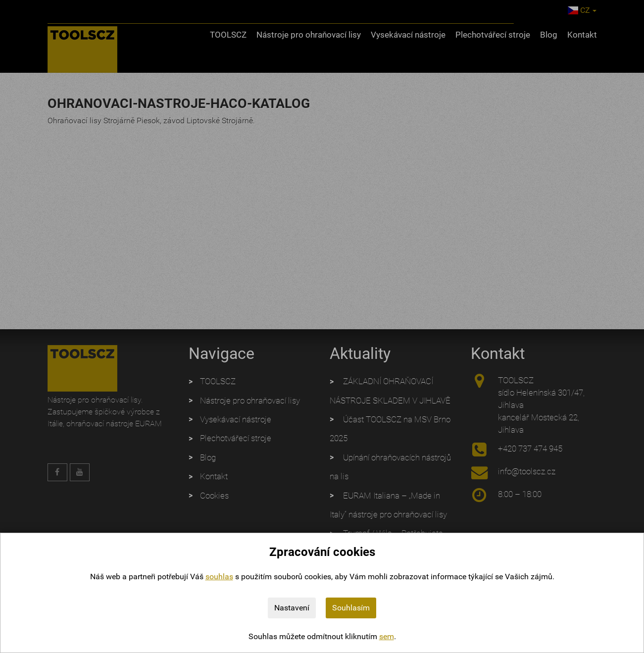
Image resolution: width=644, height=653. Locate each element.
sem (387, 636)
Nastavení (292, 608)
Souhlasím (351, 608)
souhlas (219, 577)
